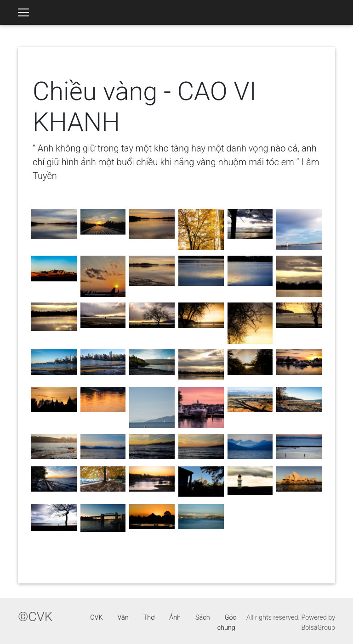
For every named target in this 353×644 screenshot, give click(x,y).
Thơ (149, 618)
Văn (123, 618)
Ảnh (175, 618)
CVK (96, 618)
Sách (203, 618)
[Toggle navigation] (23, 12)
